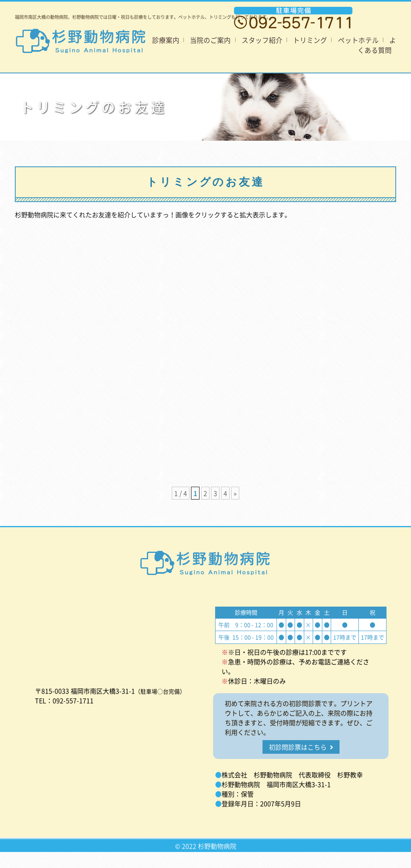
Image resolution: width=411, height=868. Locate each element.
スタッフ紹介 (262, 40)
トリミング (310, 40)
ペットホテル (358, 40)
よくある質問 (377, 45)
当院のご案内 (210, 40)
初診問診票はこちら (301, 747)
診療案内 (166, 40)
